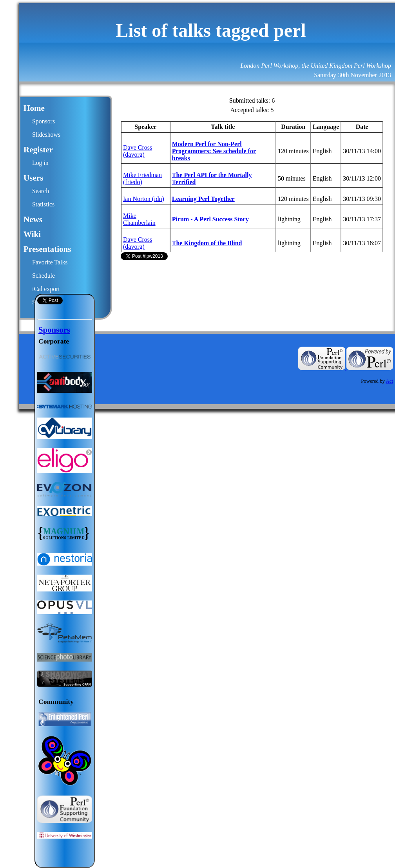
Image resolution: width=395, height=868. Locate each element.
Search (41, 191)
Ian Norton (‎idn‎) (144, 199)
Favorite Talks (50, 262)
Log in (40, 163)
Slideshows (46, 135)
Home (34, 108)
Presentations (47, 249)
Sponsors (43, 121)
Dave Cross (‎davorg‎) (138, 151)
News (33, 219)
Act (390, 381)
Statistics (43, 204)
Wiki (32, 234)
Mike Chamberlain (139, 219)
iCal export (46, 289)
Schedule (43, 276)
